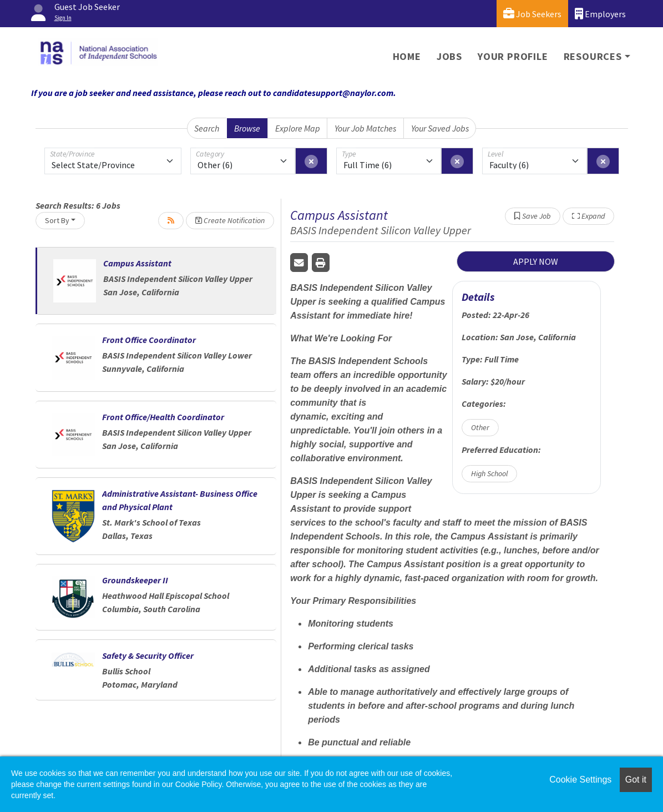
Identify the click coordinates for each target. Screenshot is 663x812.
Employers (600, 14)
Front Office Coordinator (149, 340)
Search (207, 128)
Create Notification (230, 220)
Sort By (57, 220)
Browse (247, 128)
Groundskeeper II (135, 580)
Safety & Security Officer (148, 655)
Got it (636, 780)
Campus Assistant (137, 263)
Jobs (449, 56)
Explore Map (298, 128)
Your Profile (513, 56)
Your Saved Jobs (440, 128)
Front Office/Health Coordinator (163, 417)
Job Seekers (532, 14)
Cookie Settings (580, 780)
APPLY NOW (536, 261)
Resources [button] (593, 56)
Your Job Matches (365, 128)
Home (407, 56)
